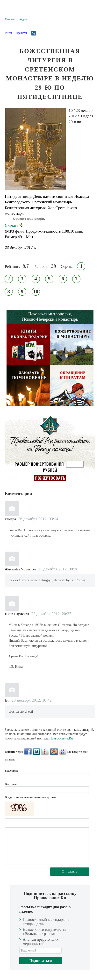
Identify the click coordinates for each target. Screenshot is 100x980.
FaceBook (28, 752)
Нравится (21, 33)
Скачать (14, 225)
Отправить (70, 871)
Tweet (8, 33)
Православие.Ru (61, 738)
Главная (10, 19)
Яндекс (45, 752)
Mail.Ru (54, 752)
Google (63, 752)
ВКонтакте (36, 752)
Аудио (23, 19)
